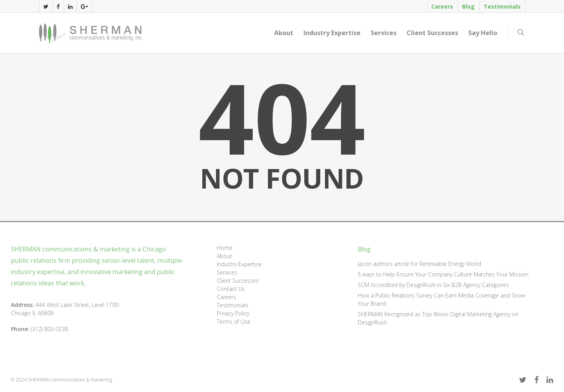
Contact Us (231, 289)
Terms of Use (234, 322)
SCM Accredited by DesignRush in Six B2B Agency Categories (433, 285)
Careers (442, 6)
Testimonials (502, 6)
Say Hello (483, 33)
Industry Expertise (332, 33)
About (284, 33)
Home (225, 248)
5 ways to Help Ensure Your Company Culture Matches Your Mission (443, 274)
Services (384, 33)
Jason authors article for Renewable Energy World (419, 264)
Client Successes (432, 33)
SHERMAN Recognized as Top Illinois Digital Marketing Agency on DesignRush (438, 318)
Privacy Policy (233, 313)
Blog (468, 6)
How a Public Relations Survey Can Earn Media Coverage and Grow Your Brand (441, 299)
